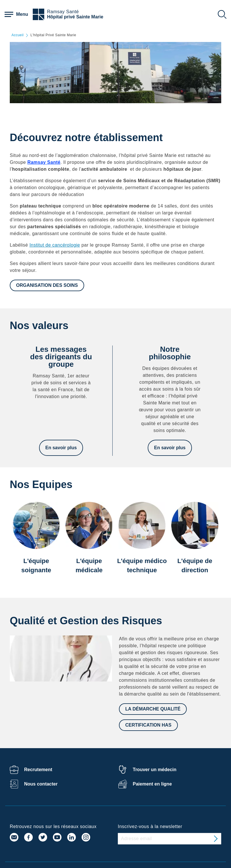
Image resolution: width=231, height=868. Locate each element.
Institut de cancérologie (55, 245)
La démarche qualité (153, 709)
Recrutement (38, 770)
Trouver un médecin (155, 770)
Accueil (18, 35)
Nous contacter (41, 784)
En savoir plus (61, 448)
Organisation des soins (47, 285)
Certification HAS (148, 725)
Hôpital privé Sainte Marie (75, 17)
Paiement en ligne (152, 784)
